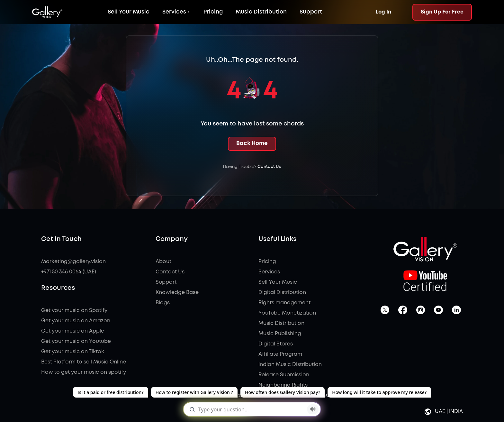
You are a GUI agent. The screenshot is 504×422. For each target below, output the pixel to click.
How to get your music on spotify (84, 372)
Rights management (284, 303)
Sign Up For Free (442, 12)
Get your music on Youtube (76, 341)
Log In (383, 12)
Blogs (163, 303)
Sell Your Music (129, 12)
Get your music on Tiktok (73, 352)
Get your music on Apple (73, 331)
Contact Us (269, 167)
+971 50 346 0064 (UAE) (69, 272)
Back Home (252, 144)
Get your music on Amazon (76, 321)
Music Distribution (261, 12)
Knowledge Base (177, 293)
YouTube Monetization (287, 313)
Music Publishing (280, 334)
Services (174, 12)
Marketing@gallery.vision (73, 262)
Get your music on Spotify (74, 311)
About (163, 262)
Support (311, 12)
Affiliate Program (280, 354)
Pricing (213, 12)
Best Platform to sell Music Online (84, 362)
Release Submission (284, 375)
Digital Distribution (282, 293)
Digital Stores (276, 344)
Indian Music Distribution (290, 365)
